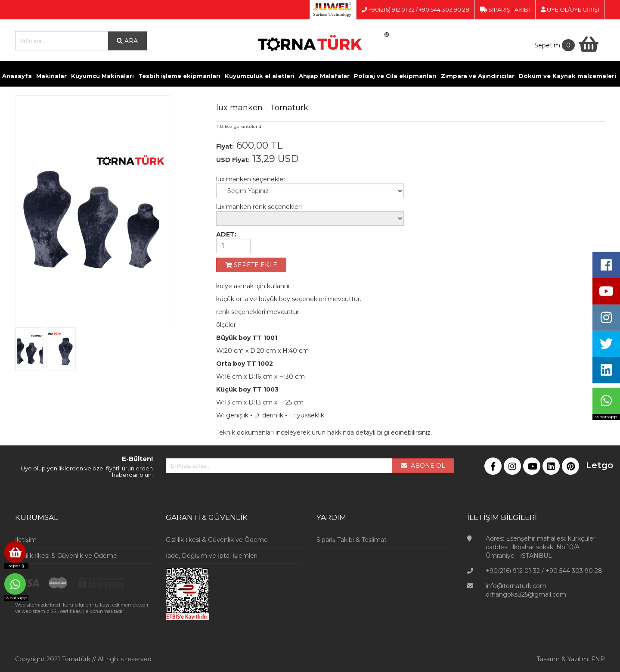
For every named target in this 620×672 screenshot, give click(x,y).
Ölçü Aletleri (135, 103)
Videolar (234, 103)
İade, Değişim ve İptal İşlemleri (212, 556)
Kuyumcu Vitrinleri (187, 103)
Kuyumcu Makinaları (102, 76)
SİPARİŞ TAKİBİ (505, 9)
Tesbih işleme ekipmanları (179, 76)
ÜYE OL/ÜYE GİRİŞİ (570, 9)
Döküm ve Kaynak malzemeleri (567, 76)
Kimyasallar (20, 103)
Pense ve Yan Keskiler (77, 103)
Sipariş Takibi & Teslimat (352, 540)
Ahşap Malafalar (324, 76)
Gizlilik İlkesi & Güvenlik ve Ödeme (66, 556)
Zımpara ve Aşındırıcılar (478, 76)
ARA (127, 41)
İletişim (263, 103)
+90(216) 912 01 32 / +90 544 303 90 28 (415, 9)
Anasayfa (17, 76)
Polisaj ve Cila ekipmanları (395, 76)
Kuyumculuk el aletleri (260, 76)
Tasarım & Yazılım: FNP (571, 659)
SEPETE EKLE (251, 265)
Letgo (592, 465)
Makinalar (51, 76)
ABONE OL (423, 466)
